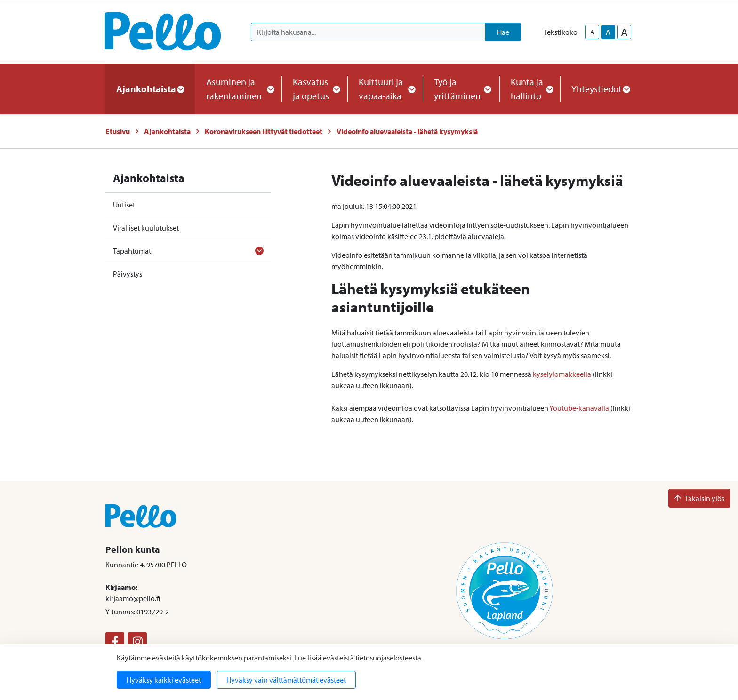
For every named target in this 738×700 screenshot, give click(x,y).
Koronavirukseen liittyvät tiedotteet (264, 131)
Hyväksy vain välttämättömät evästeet (286, 680)
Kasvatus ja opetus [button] (314, 89)
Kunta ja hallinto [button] (530, 89)
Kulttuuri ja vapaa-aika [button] (385, 89)
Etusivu (118, 131)
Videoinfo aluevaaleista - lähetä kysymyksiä (407, 131)
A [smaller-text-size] (592, 32)
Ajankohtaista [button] (150, 89)
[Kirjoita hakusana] (368, 32)
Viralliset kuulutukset (146, 228)
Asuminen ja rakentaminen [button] (238, 89)
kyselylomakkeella (562, 374)
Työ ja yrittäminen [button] (461, 89)
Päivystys (128, 274)
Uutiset (124, 205)
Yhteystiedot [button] (600, 89)
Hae (503, 32)
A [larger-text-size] (624, 32)
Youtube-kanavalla (579, 408)
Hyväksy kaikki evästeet (164, 680)
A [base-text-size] (608, 32)
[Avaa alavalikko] (259, 251)
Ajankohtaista (167, 131)
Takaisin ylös (699, 498)
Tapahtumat (132, 251)
